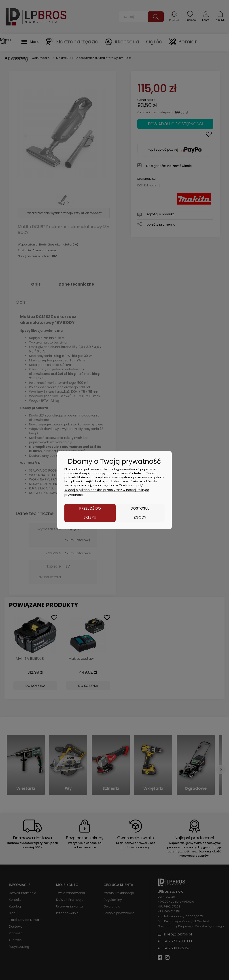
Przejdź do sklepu (90, 513)
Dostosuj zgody (140, 513)
